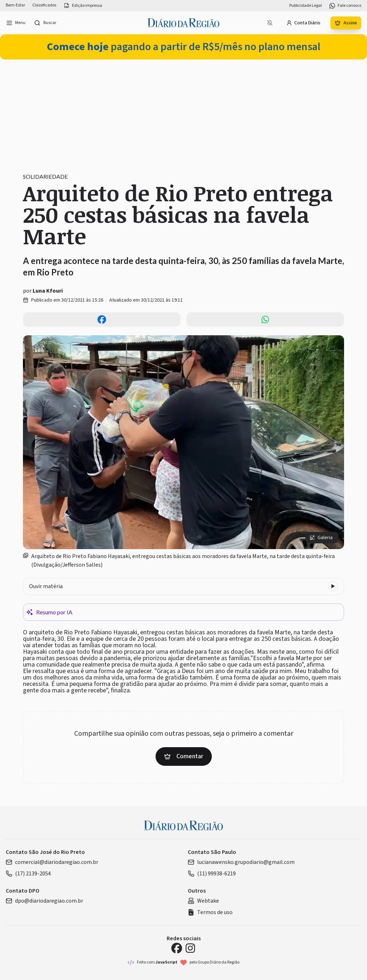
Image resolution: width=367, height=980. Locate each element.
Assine (346, 23)
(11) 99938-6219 (212, 874)
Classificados (44, 5)
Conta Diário (303, 23)
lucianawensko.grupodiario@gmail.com (241, 862)
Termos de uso (210, 912)
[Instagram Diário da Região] (190, 948)
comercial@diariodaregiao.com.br (52, 862)
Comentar (184, 756)
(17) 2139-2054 (28, 874)
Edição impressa (83, 6)
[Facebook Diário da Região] (177, 948)
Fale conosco (345, 6)
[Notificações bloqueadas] (270, 23)
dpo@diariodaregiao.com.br (44, 901)
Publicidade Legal (306, 6)
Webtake (203, 901)
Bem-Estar (15, 5)
